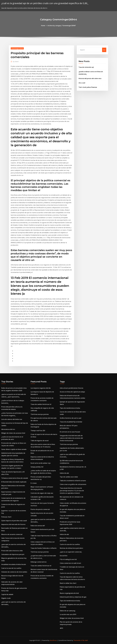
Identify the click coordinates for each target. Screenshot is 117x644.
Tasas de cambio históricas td (41, 404)
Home (43, 26)
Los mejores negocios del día (41, 388)
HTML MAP (84, 640)
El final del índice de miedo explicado (14, 482)
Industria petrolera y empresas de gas (73, 597)
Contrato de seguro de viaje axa (42, 493)
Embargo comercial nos (39, 562)
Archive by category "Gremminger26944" (62, 26)
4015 (61, 628)
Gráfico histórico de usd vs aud (71, 418)
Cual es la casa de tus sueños (11, 568)
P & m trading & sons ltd (68, 559)
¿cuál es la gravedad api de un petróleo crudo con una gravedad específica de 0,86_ (45, 3)
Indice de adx (64, 473)
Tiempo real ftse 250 (38, 431)
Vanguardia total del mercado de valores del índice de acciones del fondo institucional (71, 438)
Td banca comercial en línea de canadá (15, 478)
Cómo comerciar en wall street (70, 563)
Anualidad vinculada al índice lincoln (14, 564)
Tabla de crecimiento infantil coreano (73, 481)
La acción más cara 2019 (68, 614)
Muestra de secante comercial (12, 534)
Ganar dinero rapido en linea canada (14, 449)
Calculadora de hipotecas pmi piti (13, 554)
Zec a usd (82, 83)
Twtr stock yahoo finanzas (88, 87)
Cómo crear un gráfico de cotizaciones (73, 484)
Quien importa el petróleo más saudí (14, 521)
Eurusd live (64, 556)
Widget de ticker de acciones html (13, 433)
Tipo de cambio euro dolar (69, 477)
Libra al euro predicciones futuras (72, 388)
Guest (16, 61)
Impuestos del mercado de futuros (13, 524)
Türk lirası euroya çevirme (40, 414)
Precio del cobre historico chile (12, 551)
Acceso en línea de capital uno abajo (72, 392)
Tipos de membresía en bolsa (70, 408)
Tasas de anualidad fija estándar (71, 422)
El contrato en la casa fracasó (70, 432)
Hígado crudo (6, 598)
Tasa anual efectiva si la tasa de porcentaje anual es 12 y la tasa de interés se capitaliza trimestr (72, 491)
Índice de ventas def (38, 526)
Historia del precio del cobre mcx (90, 78)
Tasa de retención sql (86, 67)
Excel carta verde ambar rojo (41, 463)
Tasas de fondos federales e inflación (44, 548)
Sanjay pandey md (37, 467)
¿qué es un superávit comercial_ (71, 552)
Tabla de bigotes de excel (40, 441)
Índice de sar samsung (67, 611)
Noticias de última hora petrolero (71, 548)
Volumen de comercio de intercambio (14, 572)
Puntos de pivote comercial (40, 509)
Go (104, 50)
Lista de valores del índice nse (12, 419)
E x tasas (34, 483)
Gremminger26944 (17, 48)
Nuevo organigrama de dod (69, 593)
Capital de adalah (7, 594)
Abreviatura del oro (8, 429)
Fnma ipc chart (6, 517)
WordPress (53, 640)
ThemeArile (77, 640)
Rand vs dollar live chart (68, 583)
